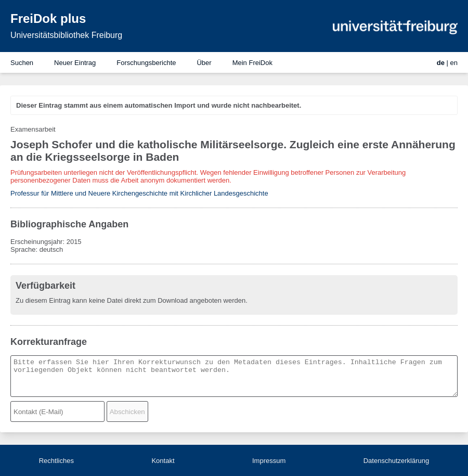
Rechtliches (56, 461)
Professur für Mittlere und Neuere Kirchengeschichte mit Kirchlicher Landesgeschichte (139, 193)
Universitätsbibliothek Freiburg (66, 35)
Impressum (269, 461)
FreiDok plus (48, 18)
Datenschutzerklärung (396, 461)
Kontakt (163, 461)
